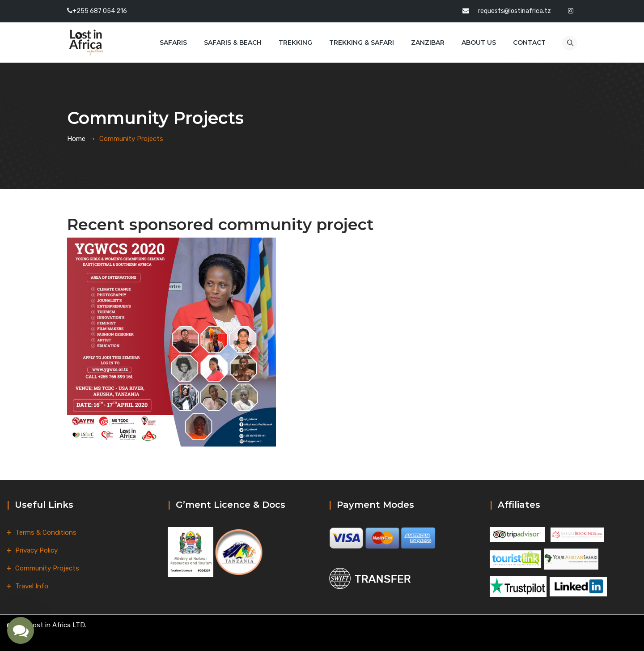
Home (76, 139)
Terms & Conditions (46, 532)
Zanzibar (421, 43)
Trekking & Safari (354, 43)
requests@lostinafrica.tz (515, 11)
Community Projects (47, 568)
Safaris (166, 43)
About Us (472, 43)
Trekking (288, 43)
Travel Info (32, 586)
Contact (522, 43)
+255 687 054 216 (100, 11)
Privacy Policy (36, 550)
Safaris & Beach (226, 43)
